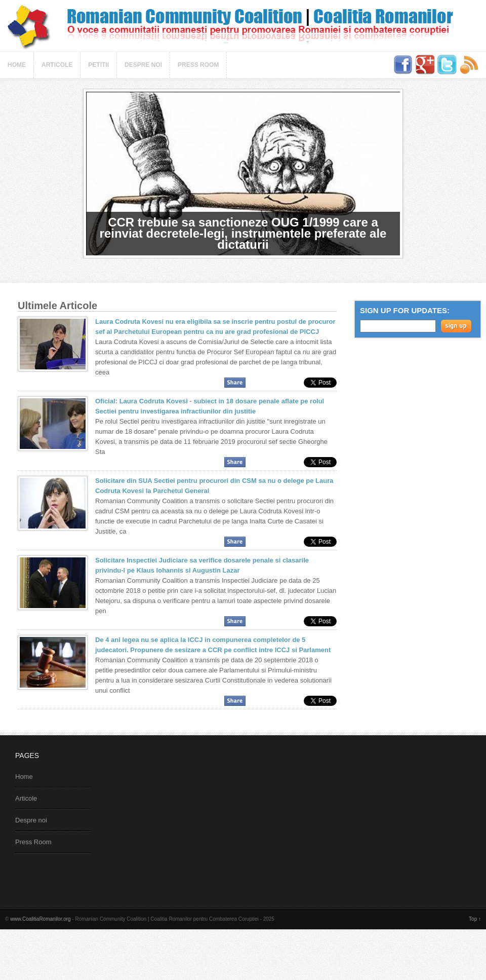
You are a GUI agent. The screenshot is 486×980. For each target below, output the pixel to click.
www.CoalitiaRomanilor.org (40, 919)
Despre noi (143, 65)
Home (17, 65)
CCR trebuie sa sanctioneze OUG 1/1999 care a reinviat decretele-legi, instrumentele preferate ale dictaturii (243, 233)
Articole (57, 65)
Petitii (98, 65)
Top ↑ (475, 919)
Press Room (198, 65)
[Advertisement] (184, 821)
